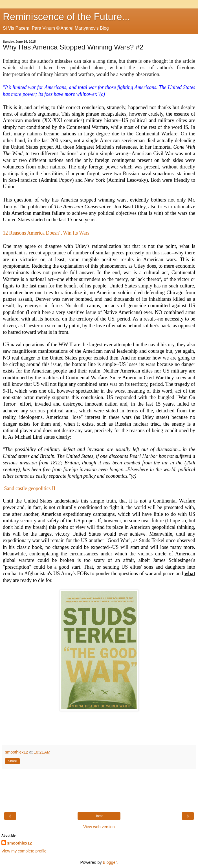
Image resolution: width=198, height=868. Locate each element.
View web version (99, 827)
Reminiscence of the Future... (66, 17)
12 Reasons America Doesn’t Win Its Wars (46, 233)
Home (99, 816)
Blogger (110, 862)
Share (12, 761)
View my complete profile (24, 851)
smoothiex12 (19, 843)
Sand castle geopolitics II (30, 488)
